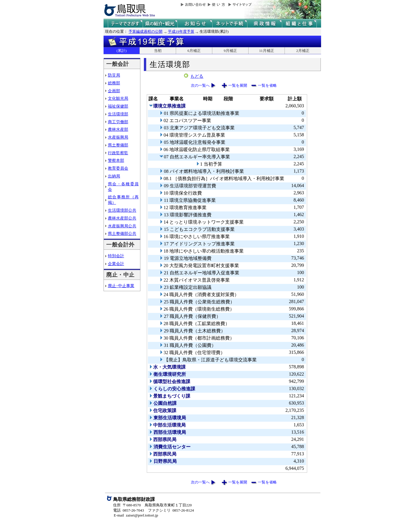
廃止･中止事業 (121, 286)
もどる (197, 76)
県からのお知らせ (195, 24)
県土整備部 (118, 145)
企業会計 (116, 264)
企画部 (114, 91)
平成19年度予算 (181, 31)
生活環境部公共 (122, 210)
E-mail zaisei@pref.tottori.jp (136, 515)
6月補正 (194, 51)
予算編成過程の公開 (145, 31)
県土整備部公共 (122, 233)
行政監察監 (118, 153)
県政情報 (265, 24)
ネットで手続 (230, 24)
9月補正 (230, 51)
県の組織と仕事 (299, 24)
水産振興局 (118, 137)
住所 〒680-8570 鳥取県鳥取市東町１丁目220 (152, 505)
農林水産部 (118, 129)
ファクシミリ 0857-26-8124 (171, 510)
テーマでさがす (125, 24)
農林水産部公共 (122, 218)
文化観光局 (118, 98)
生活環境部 (118, 114)
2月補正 (303, 51)
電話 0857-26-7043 (128, 510)
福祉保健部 (118, 106)
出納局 (114, 176)
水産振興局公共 (122, 226)
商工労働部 (118, 122)
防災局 (114, 75)
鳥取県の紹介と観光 (160, 24)
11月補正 (267, 51)
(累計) (122, 51)
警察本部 (116, 160)
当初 (158, 51)
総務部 (114, 83)
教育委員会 (118, 168)
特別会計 (116, 256)
